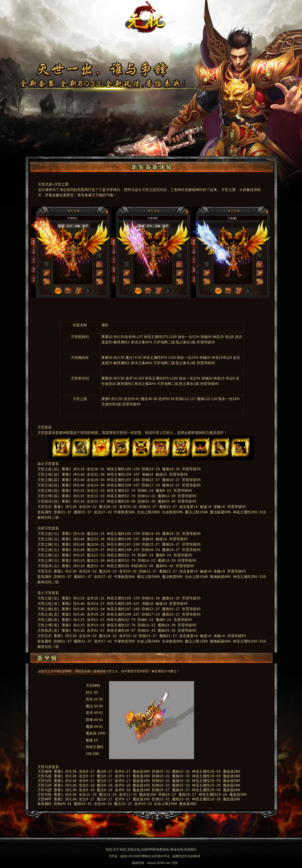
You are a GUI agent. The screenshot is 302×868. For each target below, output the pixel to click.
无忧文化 (133, 850)
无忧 (109, 850)
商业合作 (177, 850)
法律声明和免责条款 (155, 850)
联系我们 (190, 850)
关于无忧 (119, 850)
